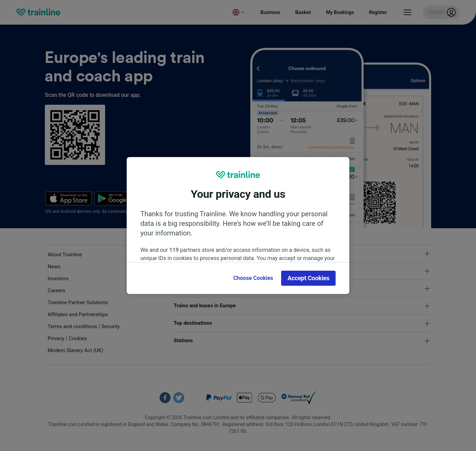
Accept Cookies (308, 278)
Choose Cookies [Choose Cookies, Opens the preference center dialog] (253, 278)
